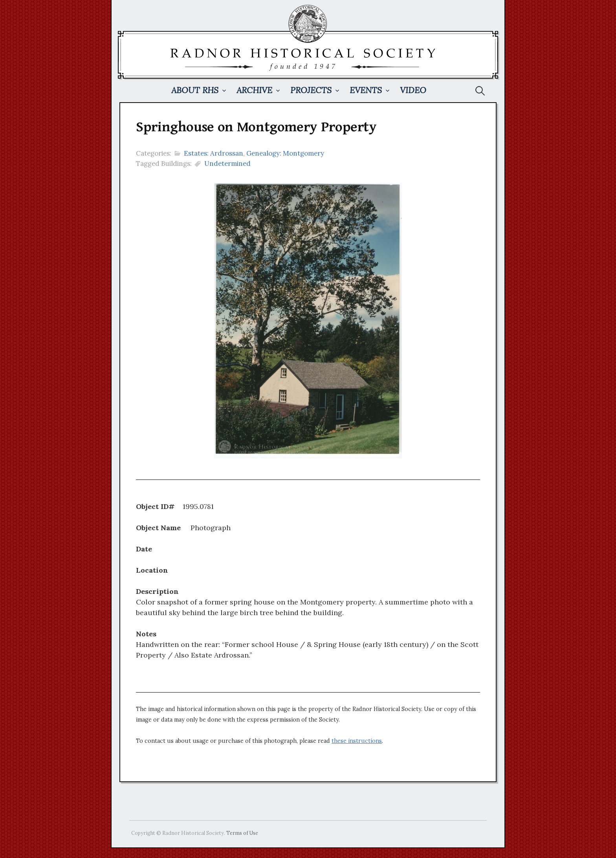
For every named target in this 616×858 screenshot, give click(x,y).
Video (413, 90)
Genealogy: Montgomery (285, 153)
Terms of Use (242, 833)
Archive (254, 90)
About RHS (195, 90)
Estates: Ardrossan (214, 153)
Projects (311, 90)
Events (366, 90)
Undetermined (227, 164)
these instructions (357, 741)
